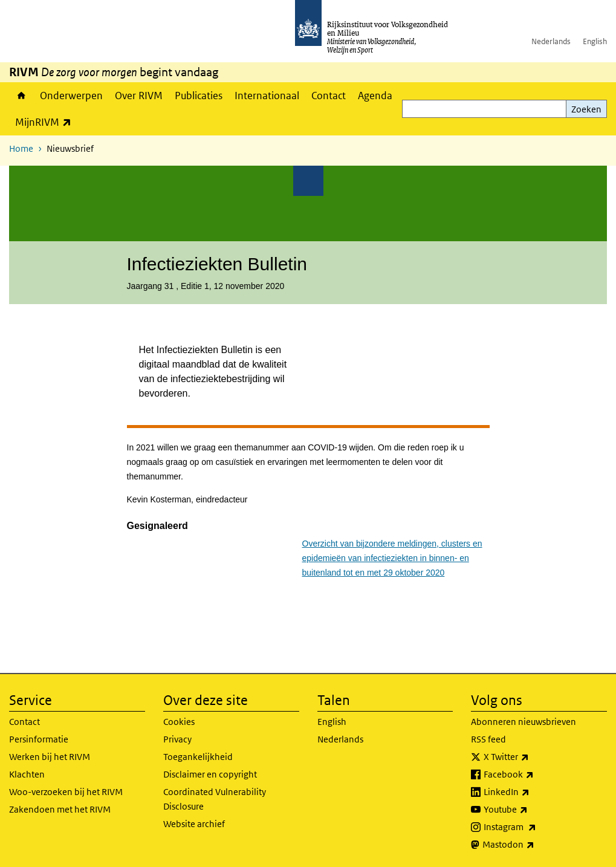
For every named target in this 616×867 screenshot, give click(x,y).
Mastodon (535, 845)
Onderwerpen (71, 96)
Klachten (27, 774)
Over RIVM (139, 96)
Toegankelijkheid (198, 757)
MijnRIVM (46, 122)
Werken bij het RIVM (50, 757)
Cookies (179, 722)
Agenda (375, 96)
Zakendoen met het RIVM (60, 809)
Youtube (532, 810)
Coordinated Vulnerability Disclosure (215, 799)
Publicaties (199, 96)
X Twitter (533, 757)
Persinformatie (39, 739)
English (595, 41)
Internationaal (267, 96)
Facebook (535, 774)
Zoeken (586, 109)
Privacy (177, 739)
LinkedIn (533, 792)
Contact (329, 96)
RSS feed (488, 739)
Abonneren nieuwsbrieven (524, 722)
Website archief (194, 824)
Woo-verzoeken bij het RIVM (66, 792)
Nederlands (551, 41)
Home (21, 96)
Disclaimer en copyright (210, 774)
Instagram (537, 827)
